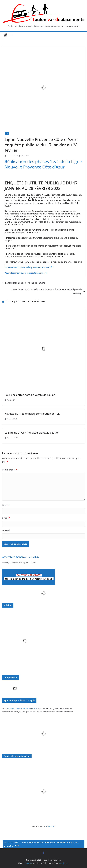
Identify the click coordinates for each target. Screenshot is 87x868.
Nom (5, 505)
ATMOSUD (51, 826)
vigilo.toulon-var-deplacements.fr (23, 708)
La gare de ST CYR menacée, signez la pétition (32, 433)
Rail (7, 133)
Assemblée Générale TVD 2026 (20, 557)
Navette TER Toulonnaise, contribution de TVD (32, 414)
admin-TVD (25, 156)
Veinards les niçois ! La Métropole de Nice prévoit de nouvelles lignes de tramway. (48, 291)
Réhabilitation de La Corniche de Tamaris (24, 283)
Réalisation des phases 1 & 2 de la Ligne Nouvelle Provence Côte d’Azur (43, 164)
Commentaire (10, 470)
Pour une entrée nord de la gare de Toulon (30, 395)
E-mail (6, 518)
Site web (6, 530)
